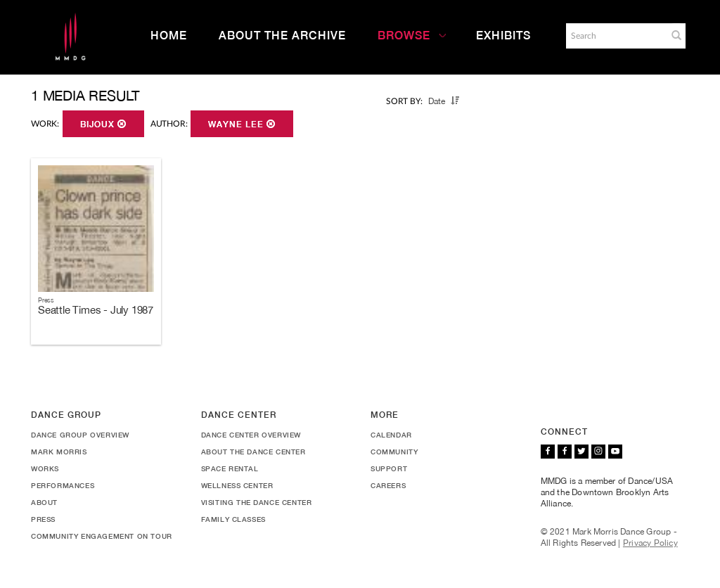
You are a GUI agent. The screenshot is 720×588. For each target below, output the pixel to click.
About (44, 502)
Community (394, 452)
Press (43, 519)
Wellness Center (237, 485)
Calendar (391, 435)
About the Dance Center (253, 452)
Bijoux (103, 124)
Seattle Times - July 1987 (96, 310)
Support (389, 468)
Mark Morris (59, 452)
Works (45, 468)
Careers (388, 485)
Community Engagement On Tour (102, 536)
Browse (412, 36)
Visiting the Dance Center (257, 502)
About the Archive (282, 36)
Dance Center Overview (251, 435)
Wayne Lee (242, 124)
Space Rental (230, 468)
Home (169, 36)
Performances (63, 485)
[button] (676, 35)
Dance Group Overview (80, 435)
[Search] (615, 36)
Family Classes (233, 519)
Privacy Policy (650, 543)
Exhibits (503, 36)
